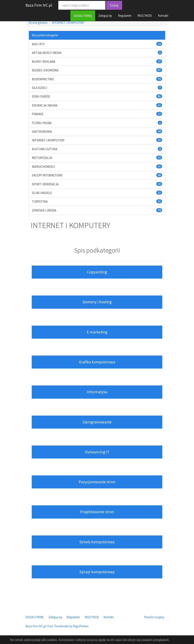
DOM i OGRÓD (41, 96)
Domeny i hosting (97, 302)
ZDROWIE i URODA (44, 210)
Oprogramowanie (97, 422)
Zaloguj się (105, 16)
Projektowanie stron (97, 512)
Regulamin (125, 16)
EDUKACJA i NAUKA (45, 105)
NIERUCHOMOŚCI (43, 167)
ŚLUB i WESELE (42, 193)
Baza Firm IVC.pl (39, 5)
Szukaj (114, 5)
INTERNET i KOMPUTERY (68, 23)
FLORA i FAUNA (42, 123)
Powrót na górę (154, 617)
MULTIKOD (145, 16)
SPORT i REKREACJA (45, 184)
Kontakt (163, 16)
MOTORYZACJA (42, 158)
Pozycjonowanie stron (97, 482)
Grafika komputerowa (97, 362)
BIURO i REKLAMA (44, 62)
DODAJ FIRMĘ (83, 16)
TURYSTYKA (40, 201)
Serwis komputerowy (97, 542)
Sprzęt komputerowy (97, 572)
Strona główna (38, 23)
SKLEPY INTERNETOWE (47, 175)
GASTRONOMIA (42, 132)
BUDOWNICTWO (43, 79)
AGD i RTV (38, 44)
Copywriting (97, 272)
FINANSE (38, 114)
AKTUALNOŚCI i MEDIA (47, 53)
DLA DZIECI (39, 88)
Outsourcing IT (97, 452)
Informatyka (97, 392)
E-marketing (97, 332)
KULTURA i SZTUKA (45, 149)
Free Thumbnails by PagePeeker (68, 626)
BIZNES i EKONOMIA (45, 70)
